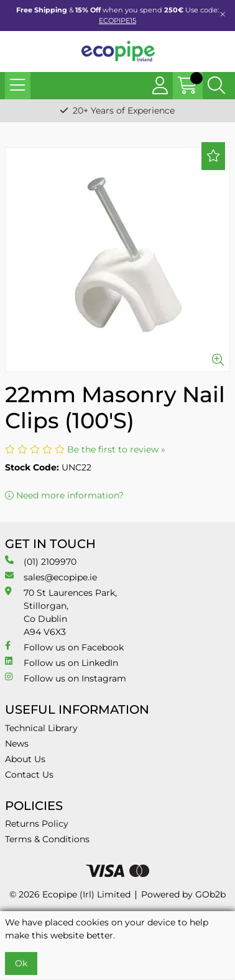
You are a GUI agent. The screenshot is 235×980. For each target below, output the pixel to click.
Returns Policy (37, 824)
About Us (25, 759)
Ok (21, 963)
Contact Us (29, 775)
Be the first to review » (116, 449)
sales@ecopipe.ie (51, 577)
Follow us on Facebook (64, 647)
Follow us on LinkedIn (62, 663)
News (17, 744)
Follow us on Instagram (66, 678)
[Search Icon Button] (216, 86)
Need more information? (64, 495)
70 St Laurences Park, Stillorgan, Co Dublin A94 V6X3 (61, 612)
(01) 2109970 (41, 561)
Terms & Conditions (47, 839)
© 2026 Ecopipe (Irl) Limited (70, 894)
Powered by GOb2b (183, 894)
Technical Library (41, 728)
